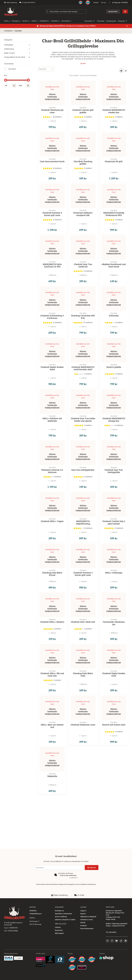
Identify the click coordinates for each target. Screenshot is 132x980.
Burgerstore (59, 930)
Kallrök (83, 923)
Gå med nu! (92, 868)
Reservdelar (66, 21)
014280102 (125, 3)
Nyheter (83, 914)
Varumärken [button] (90, 21)
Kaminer (26, 21)
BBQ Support (59, 933)
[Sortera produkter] (46, 69)
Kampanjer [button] (123, 21)
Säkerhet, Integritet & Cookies (65, 920)
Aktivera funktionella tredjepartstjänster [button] (52, 97)
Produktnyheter (111, 21)
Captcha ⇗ (74, 878)
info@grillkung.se (36, 914)
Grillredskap (17, 45)
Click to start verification (68, 875)
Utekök (35, 21)
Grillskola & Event (87, 920)
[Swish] (18, 958)
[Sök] (66, 12)
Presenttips (101, 21)
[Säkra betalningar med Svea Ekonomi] (9, 958)
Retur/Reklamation (87, 928)
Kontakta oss (59, 911)
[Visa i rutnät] (121, 71)
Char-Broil (18, 31)
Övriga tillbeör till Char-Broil (17, 57)
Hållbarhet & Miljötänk (88, 917)
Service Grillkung (61, 917)
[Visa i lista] (126, 71)
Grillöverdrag (17, 49)
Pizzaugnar (16, 21)
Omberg (58, 927)
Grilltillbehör (45, 21)
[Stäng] (127, 26)
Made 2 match (17, 53)
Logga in (83, 911)
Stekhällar (56, 21)
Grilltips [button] (96, 3)
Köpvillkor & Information (63, 914)
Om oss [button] (104, 3)
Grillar (7, 21)
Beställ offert (113, 12)
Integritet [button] (84, 926)
